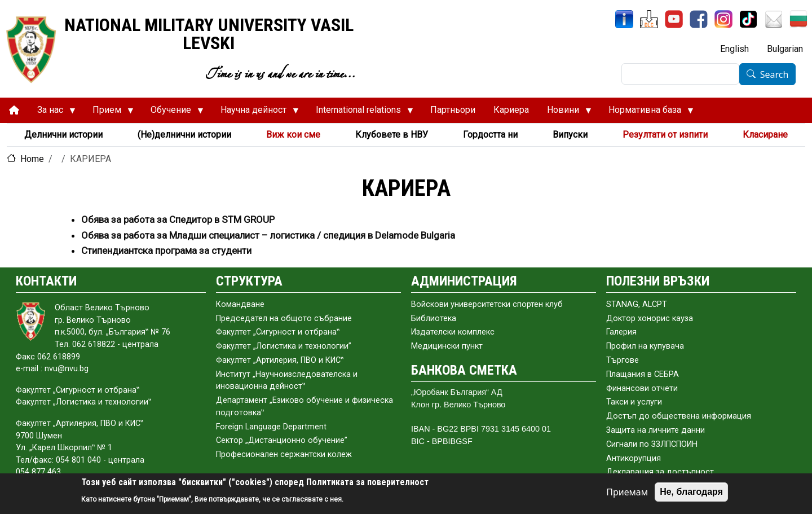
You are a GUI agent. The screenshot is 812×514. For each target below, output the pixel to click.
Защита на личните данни (656, 430)
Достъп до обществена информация (679, 416)
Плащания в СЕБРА (643, 374)
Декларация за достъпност (660, 472)
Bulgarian (785, 49)
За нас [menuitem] (52, 113)
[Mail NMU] (774, 19)
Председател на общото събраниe (284, 318)
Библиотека (434, 318)
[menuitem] (14, 110)
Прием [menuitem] (109, 113)
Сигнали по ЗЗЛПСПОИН (652, 444)
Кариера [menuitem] (511, 110)
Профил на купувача (645, 346)
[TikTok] (748, 19)
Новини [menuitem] (565, 113)
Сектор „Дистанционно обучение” (282, 440)
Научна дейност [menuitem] (255, 113)
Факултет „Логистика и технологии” (284, 346)
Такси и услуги (634, 402)
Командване (240, 304)
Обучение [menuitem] (173, 113)
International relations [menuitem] (360, 113)
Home (32, 159)
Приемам (627, 492)
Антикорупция (634, 458)
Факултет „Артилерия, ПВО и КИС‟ (280, 360)
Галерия (621, 332)
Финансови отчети (642, 388)
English (734, 49)
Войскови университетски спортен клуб (487, 304)
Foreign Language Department (271, 427)
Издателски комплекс (453, 332)
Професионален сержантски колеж (284, 454)
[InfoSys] (624, 19)
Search (775, 74)
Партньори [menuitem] (453, 110)
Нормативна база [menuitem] (646, 113)
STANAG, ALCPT (637, 304)
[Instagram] (723, 19)
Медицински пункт (447, 346)
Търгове (623, 360)
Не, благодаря (691, 492)
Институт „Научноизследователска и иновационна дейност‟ (287, 381)
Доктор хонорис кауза (650, 318)
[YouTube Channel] (674, 19)
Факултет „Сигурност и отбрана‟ (278, 332)
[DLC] (649, 19)
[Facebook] (699, 19)
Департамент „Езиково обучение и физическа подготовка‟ (304, 407)
